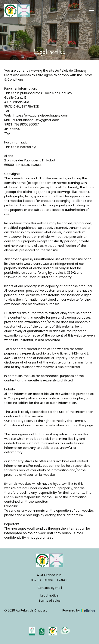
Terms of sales (49, 601)
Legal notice (49, 595)
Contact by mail (50, 588)
